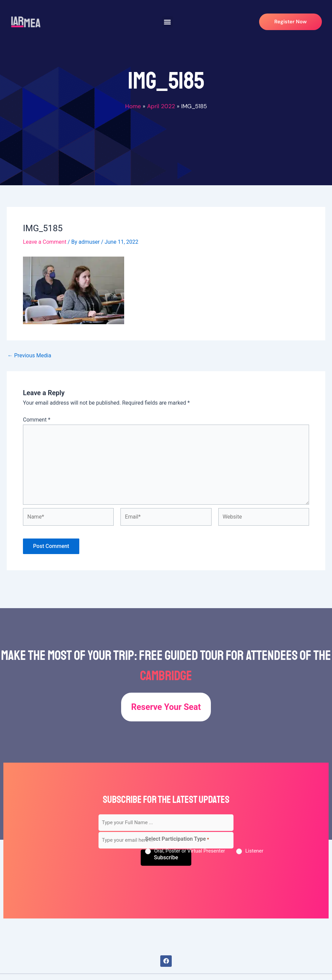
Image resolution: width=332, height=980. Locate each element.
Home (133, 106)
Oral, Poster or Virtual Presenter (190, 851)
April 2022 (161, 106)
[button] (168, 22)
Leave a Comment (45, 242)
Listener (254, 851)
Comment (37, 420)
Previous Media (29, 356)
